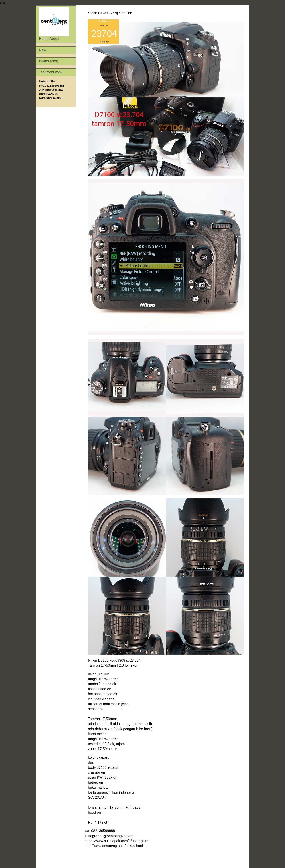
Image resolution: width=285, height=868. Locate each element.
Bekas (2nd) (49, 61)
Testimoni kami (51, 72)
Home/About (54, 24)
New (43, 50)
